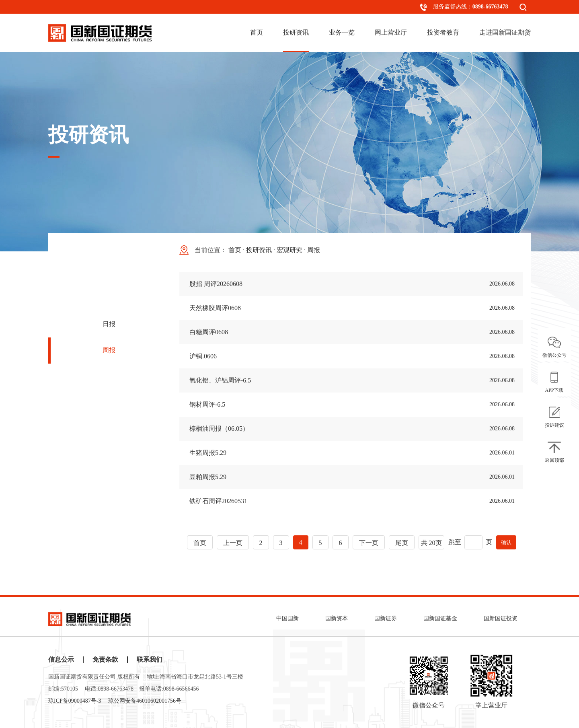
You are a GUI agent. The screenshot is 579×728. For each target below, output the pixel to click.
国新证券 (386, 618)
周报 (109, 350)
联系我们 (150, 660)
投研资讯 (296, 32)
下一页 (369, 543)
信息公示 (61, 660)
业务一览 (342, 32)
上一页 (233, 543)
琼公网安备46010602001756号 (145, 701)
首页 (257, 32)
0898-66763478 (490, 7)
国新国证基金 (440, 618)
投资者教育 (443, 32)
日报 (109, 324)
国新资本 (337, 618)
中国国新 (287, 618)
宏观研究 (289, 250)
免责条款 (105, 660)
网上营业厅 (391, 32)
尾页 (402, 543)
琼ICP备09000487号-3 (75, 701)
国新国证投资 (501, 618)
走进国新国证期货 (505, 32)
